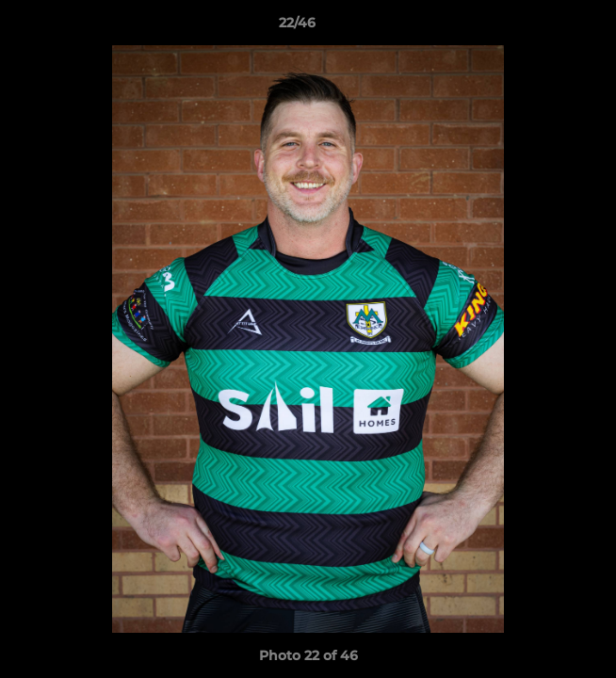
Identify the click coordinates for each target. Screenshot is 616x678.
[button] (548, 27)
